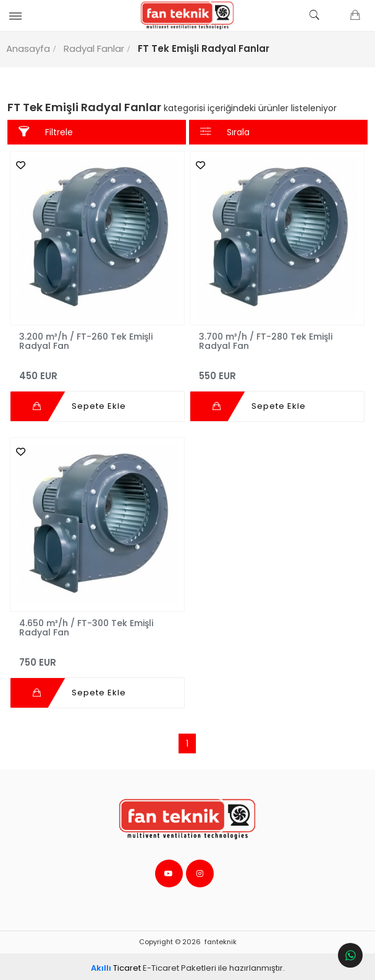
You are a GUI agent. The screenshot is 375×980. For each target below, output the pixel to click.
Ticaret (116, 964)
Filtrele (47, 132)
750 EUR (98, 653)
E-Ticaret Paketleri (179, 964)
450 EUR (98, 368)
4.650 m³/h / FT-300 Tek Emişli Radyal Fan (88, 624)
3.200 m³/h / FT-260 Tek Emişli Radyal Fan (88, 339)
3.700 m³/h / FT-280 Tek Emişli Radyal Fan (266, 339)
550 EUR (276, 368)
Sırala (225, 132)
